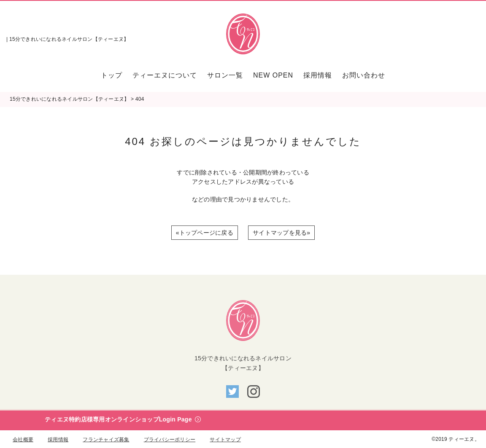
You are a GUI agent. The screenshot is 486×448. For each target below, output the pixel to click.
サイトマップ (225, 440)
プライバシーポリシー (170, 440)
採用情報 (58, 440)
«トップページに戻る (205, 233)
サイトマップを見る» (281, 233)
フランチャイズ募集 (106, 440)
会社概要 (23, 440)
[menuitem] (114, 75)
